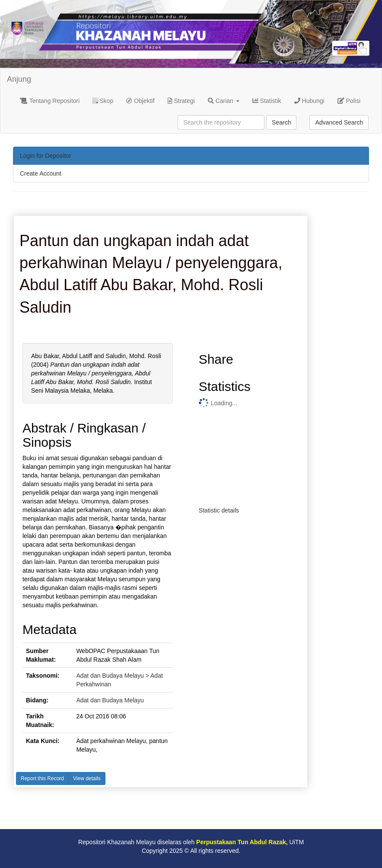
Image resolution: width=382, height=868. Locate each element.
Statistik (267, 101)
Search (281, 122)
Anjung (19, 79)
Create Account (41, 173)
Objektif (140, 101)
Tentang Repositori (50, 101)
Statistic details (219, 510)
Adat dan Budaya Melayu (110, 700)
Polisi (349, 101)
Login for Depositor (45, 156)
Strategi (181, 101)
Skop (103, 101)
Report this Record (42, 778)
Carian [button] (224, 101)
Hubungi (309, 101)
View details (87, 778)
